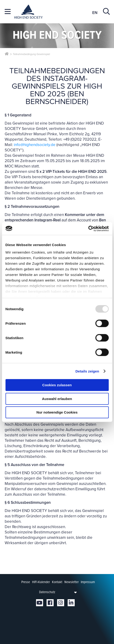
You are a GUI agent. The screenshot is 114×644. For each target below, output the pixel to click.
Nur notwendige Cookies (57, 412)
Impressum (88, 582)
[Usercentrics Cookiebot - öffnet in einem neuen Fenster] (88, 229)
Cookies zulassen (57, 385)
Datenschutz (47, 592)
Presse (26, 582)
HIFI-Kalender (41, 582)
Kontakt (57, 582)
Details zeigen (87, 371)
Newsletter (72, 582)
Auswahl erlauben (57, 399)
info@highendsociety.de (35, 145)
